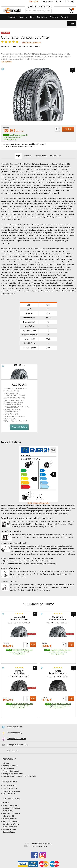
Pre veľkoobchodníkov (12, 800)
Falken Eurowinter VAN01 (14, 400)
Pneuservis (54, 17)
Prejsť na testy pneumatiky (32, 43)
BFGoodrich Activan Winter (15, 416)
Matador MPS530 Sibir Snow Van (17, 407)
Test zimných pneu (10, 775)
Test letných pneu (10, 772)
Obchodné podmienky (11, 792)
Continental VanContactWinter (16, 389)
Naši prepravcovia (10, 806)
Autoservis (65, 17)
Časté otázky (8, 798)
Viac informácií (6, 62)
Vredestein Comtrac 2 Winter (15, 396)
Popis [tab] (18, 156)
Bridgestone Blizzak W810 (14, 403)
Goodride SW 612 (12, 419)
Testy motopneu (9, 780)
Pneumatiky (13, 17)
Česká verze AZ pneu (11, 811)
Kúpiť (67, 129)
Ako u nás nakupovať (11, 808)
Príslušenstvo (42, 17)
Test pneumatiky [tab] (41, 156)
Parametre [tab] (28, 156)
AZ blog (6, 750)
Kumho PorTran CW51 (13, 405)
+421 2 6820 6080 (41, 7)
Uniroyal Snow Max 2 (13, 410)
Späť (73, 24)
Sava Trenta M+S (12, 414)
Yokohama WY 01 (12, 412)
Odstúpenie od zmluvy (12, 795)
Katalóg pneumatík (10, 753)
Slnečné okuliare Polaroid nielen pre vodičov (20, 763)
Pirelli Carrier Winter (12, 391)
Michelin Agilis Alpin (12, 393)
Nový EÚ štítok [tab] (55, 156)
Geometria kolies (10, 816)
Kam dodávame (9, 819)
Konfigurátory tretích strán (13, 761)
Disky (32, 17)
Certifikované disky (10, 814)
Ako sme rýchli (9, 803)
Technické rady (9, 755)
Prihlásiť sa (69, 1)
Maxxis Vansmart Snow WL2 (16, 421)
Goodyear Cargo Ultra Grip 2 (15, 398)
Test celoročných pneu (12, 778)
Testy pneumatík (47, 1)
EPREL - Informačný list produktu (38, 503)
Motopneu (23, 17)
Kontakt (59, 1)
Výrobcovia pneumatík (12, 758)
